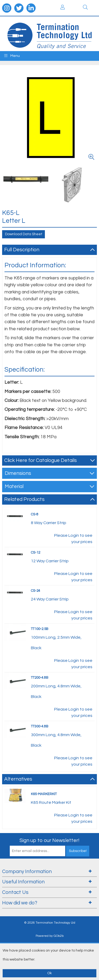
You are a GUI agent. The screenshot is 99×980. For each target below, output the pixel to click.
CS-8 (35, 514)
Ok (49, 973)
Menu (12, 56)
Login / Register (63, 7)
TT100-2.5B (40, 629)
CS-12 (36, 553)
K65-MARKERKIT (44, 794)
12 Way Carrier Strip (50, 561)
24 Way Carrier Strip (50, 599)
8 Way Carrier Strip (49, 523)
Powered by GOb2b (50, 936)
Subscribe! (78, 851)
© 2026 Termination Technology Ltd (50, 923)
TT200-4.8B (40, 678)
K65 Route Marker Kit (51, 802)
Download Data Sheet (24, 234)
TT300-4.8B (40, 726)
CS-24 (36, 591)
